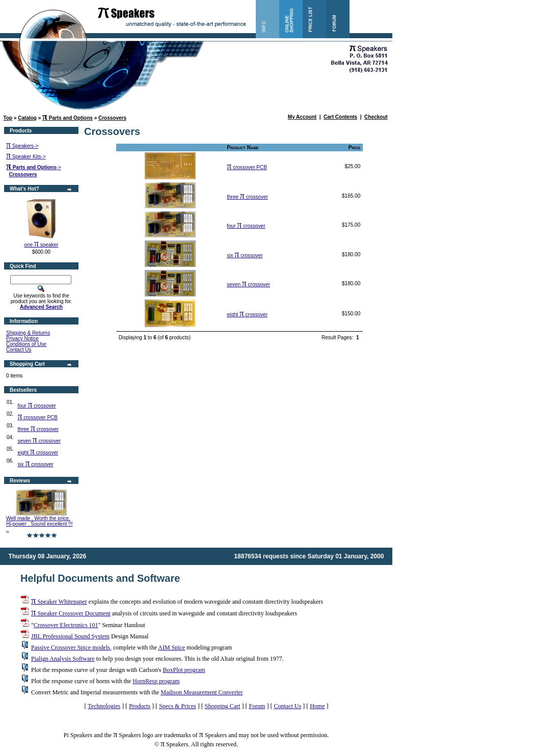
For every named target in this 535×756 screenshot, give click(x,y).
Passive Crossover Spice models (71, 647)
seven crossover (39, 441)
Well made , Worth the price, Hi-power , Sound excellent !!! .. (39, 524)
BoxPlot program (184, 670)
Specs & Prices (178, 706)
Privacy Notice (22, 339)
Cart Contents (340, 117)
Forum (257, 706)
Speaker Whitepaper (59, 602)
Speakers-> (22, 146)
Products (140, 706)
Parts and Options (68, 118)
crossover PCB (37, 417)
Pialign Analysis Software (63, 659)
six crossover (35, 464)
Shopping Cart (223, 706)
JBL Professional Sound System (70, 636)
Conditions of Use (26, 344)
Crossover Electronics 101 (66, 625)
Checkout (376, 117)
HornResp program (156, 681)
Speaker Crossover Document (71, 613)
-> (34, 167)
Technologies (104, 706)
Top (8, 118)
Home (317, 706)
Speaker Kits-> (26, 157)
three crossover (38, 429)
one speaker (42, 245)
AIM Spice (171, 647)
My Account (302, 117)
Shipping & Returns (28, 333)
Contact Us (19, 350)
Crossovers (112, 118)
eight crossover (38, 453)
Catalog (27, 118)
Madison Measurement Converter (202, 692)
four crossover (36, 406)
